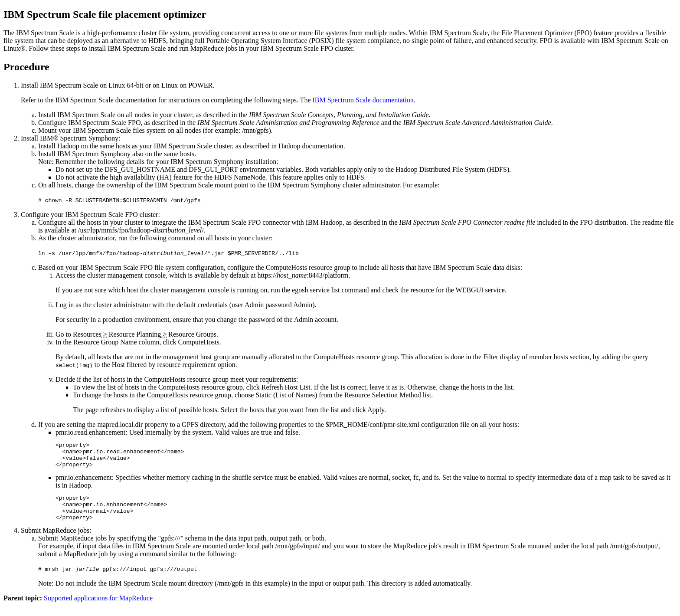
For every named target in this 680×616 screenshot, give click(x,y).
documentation (363, 100)
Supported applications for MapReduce (98, 608)
